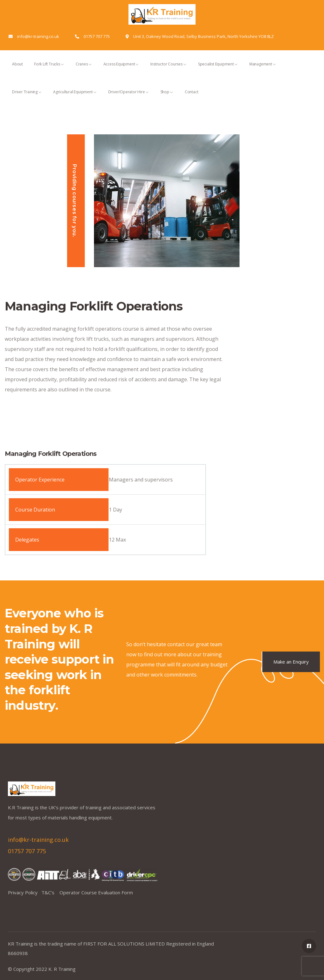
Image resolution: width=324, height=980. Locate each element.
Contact (192, 98)
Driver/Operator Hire (129, 98)
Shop (167, 98)
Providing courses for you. (75, 201)
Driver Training (27, 98)
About (17, 70)
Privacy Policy (25, 892)
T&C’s (50, 892)
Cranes (84, 70)
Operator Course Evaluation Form (96, 892)
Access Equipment (121, 70)
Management (263, 70)
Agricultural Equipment (75, 98)
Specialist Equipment (218, 70)
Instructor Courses (168, 70)
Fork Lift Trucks (49, 70)
